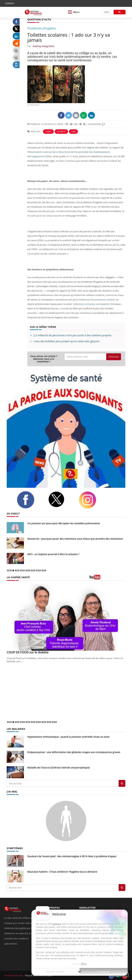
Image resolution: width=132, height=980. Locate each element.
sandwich (61, 131)
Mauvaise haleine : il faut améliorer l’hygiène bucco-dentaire (62, 871)
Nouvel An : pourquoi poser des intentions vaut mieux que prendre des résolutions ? (76, 539)
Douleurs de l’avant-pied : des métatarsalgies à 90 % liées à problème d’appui (72, 856)
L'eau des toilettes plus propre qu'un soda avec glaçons (66, 341)
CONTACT (10, 3)
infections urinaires (84, 304)
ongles (48, 131)
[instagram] (92, 500)
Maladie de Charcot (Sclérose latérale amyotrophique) (59, 767)
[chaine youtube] (107, 578)
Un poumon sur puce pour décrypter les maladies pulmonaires (64, 523)
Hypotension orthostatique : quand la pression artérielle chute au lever (68, 737)
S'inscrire (114, 356)
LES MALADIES (16, 729)
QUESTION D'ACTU (39, 19)
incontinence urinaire (103, 299)
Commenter (97, 124)
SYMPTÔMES (15, 848)
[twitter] (61, 499)
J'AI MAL (12, 791)
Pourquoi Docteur (14, 975)
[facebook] (30, 500)
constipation (102, 304)
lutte (73, 131)
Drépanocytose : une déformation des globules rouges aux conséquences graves (74, 752)
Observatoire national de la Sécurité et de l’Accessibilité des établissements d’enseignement (77, 152)
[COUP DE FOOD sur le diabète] (66, 617)
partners (57, 924)
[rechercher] (107, 12)
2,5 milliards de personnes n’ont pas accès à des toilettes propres (72, 335)
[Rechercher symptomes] (122, 887)
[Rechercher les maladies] (122, 783)
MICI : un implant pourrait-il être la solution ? (53, 554)
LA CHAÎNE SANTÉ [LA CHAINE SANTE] (18, 577)
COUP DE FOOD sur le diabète (28, 652)
